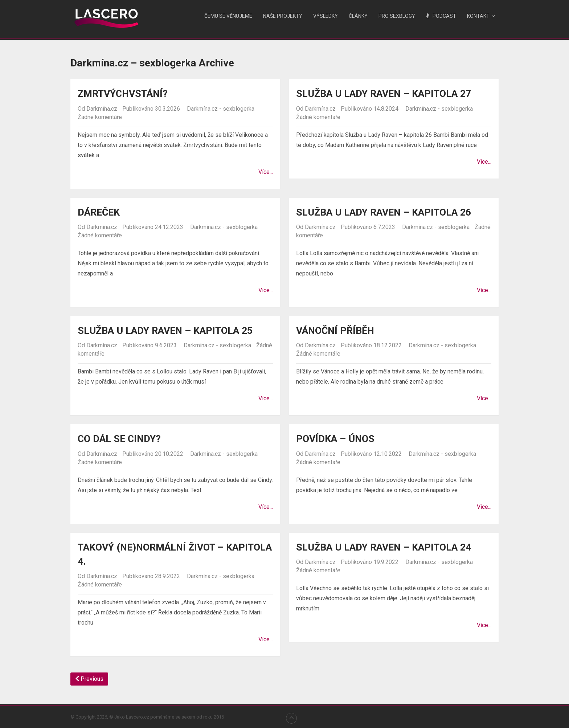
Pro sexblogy (397, 16)
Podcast (441, 16)
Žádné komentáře (100, 117)
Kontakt (478, 16)
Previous (89, 678)
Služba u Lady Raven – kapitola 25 (171, 330)
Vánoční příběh (337, 330)
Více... (266, 171)
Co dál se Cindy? (121, 439)
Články (358, 16)
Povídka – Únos (337, 439)
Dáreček (100, 212)
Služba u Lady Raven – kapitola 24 (390, 547)
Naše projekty (283, 16)
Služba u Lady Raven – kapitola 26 (390, 212)
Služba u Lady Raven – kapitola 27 (390, 93)
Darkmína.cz (102, 108)
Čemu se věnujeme (228, 16)
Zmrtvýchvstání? (126, 93)
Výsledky (326, 16)
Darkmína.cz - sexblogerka (221, 108)
